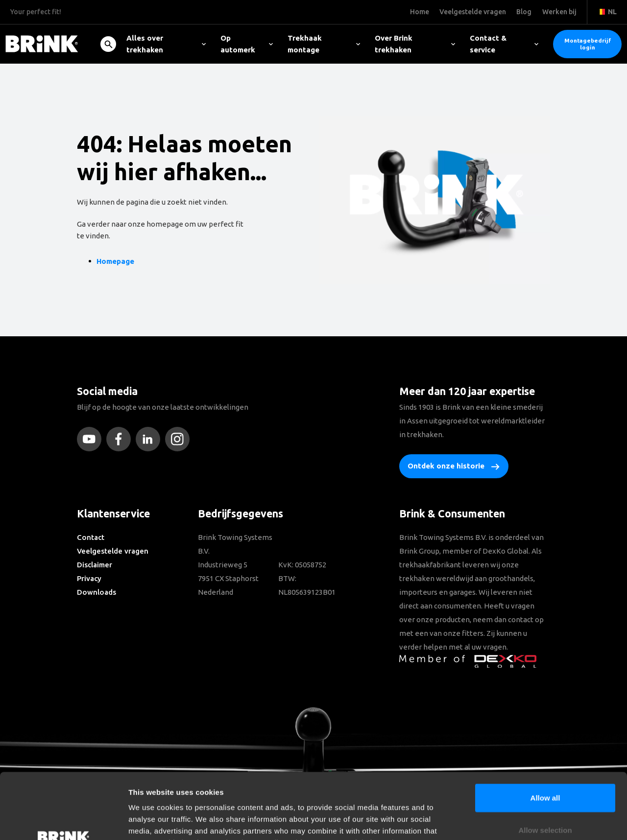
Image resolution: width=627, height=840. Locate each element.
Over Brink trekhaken (415, 44)
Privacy (89, 578)
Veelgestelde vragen (113, 551)
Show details (514, 821)
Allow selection (545, 768)
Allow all (545, 736)
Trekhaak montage (324, 44)
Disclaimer (95, 565)
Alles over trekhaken (166, 44)
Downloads (96, 592)
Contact (91, 537)
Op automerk (247, 44)
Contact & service (504, 44)
